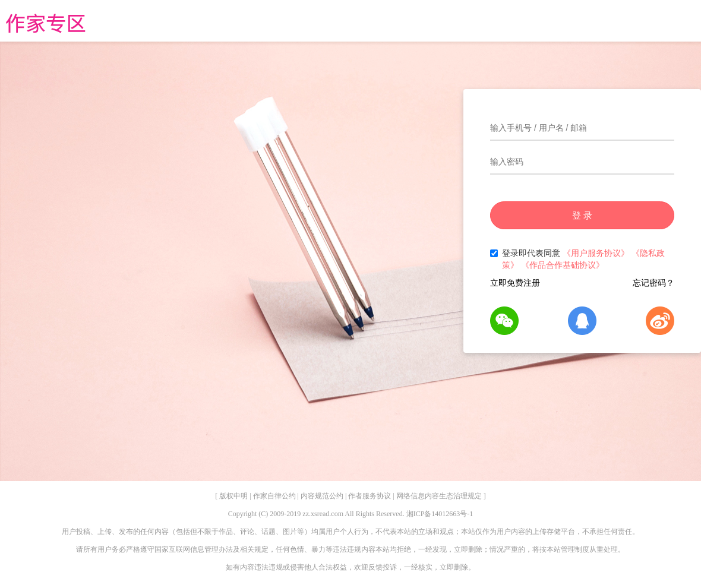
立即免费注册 (515, 283)
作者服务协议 (370, 496)
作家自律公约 (274, 496)
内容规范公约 (322, 496)
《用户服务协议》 (596, 253)
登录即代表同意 (577, 259)
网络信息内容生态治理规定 (439, 496)
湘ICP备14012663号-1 (440, 514)
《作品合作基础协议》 (563, 265)
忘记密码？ (653, 283)
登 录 (582, 215)
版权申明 (233, 496)
